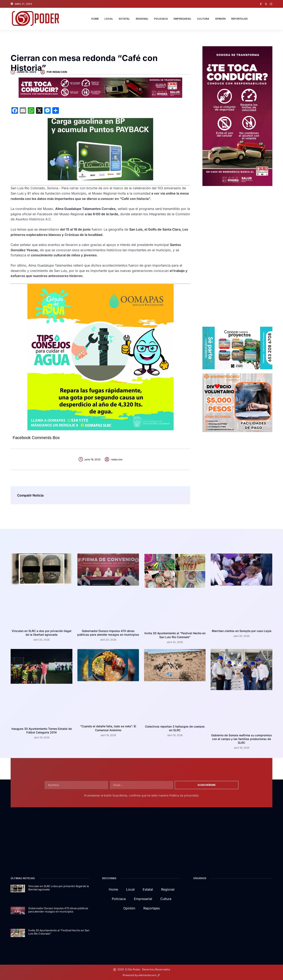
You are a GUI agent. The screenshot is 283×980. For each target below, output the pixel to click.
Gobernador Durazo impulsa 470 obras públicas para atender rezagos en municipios (108, 633)
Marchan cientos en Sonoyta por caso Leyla (242, 631)
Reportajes (239, 19)
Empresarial (182, 19)
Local (109, 19)
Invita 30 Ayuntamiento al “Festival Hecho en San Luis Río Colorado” (175, 635)
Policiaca (161, 19)
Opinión (220, 19)
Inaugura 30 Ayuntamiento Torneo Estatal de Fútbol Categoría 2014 (42, 730)
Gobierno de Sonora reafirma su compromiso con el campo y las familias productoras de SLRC (241, 739)
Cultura (203, 19)
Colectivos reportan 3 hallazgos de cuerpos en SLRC (175, 728)
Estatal (124, 19)
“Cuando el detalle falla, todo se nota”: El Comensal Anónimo (108, 728)
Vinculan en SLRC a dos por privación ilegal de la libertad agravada (42, 633)
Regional (142, 19)
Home (95, 19)
